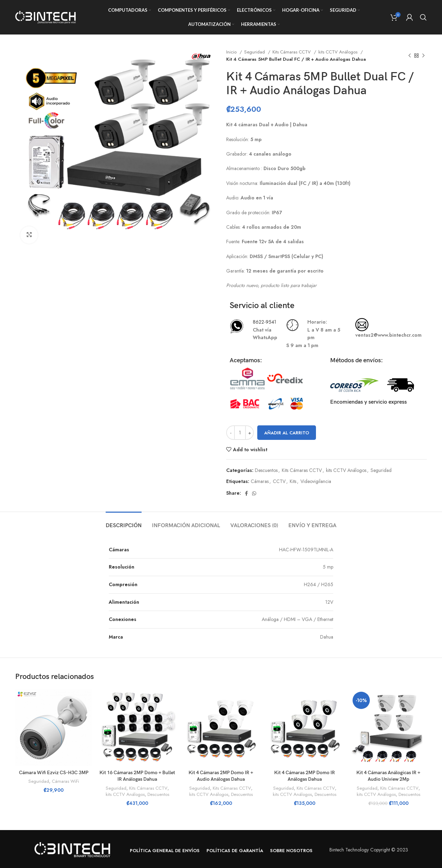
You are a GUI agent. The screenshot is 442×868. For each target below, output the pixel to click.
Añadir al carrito (287, 433)
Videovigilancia (316, 481)
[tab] (124, 522)
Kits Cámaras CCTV (292, 52)
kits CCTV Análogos (339, 52)
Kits (293, 481)
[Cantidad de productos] (240, 433)
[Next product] (423, 56)
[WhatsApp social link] (254, 493)
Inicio (232, 52)
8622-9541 (265, 322)
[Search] (423, 17)
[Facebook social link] (246, 493)
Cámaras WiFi (65, 781)
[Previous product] (410, 56)
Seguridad (255, 52)
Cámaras (260, 481)
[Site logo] (46, 17)
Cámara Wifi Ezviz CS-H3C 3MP (54, 773)
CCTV (279, 481)
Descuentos (266, 470)
